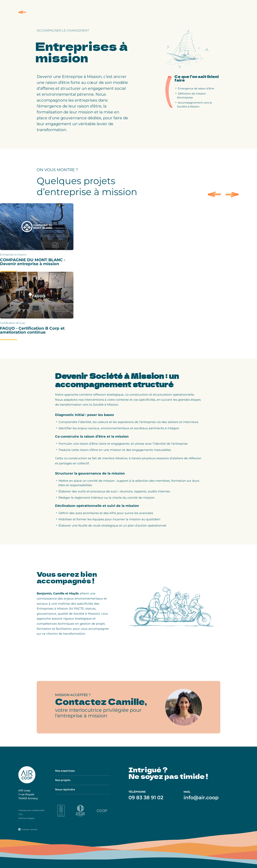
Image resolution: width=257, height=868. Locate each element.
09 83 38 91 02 (146, 798)
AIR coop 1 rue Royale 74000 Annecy (28, 794)
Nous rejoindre (65, 789)
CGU (21, 814)
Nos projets (63, 780)
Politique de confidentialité (31, 810)
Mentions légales (26, 818)
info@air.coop (201, 798)
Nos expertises (65, 771)
